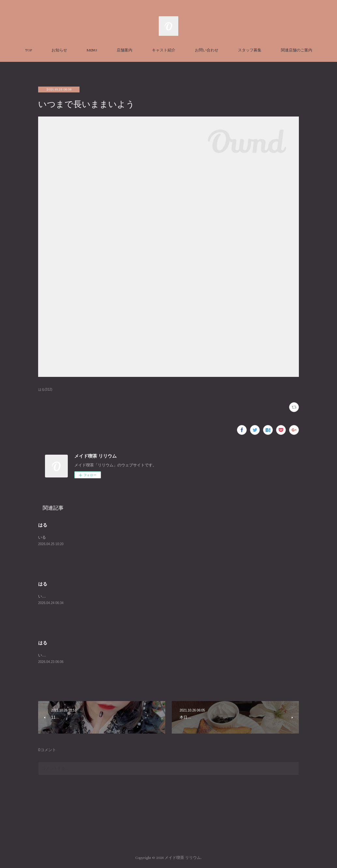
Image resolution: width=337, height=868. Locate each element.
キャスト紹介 (164, 50)
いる (42, 537)
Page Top (168, 832)
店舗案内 (125, 50)
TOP (29, 50)
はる (43, 525)
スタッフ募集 (250, 50)
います (44, 596)
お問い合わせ (207, 50)
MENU (92, 50)
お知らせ (59, 50)
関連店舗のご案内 (297, 50)
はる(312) (45, 389)
